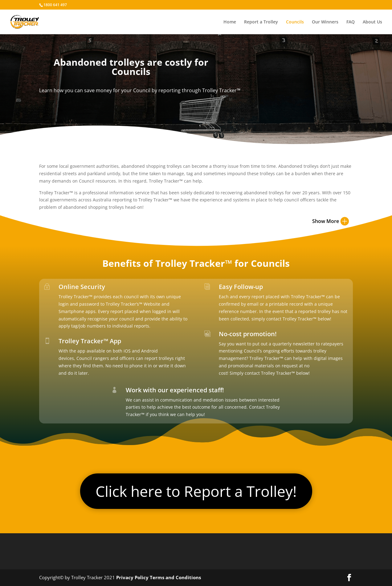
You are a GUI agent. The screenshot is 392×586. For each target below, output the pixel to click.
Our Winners (325, 22)
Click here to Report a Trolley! (196, 491)
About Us (372, 22)
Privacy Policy (132, 577)
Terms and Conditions (175, 577)
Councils (295, 22)
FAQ (351, 22)
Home (230, 22)
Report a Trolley (261, 22)
